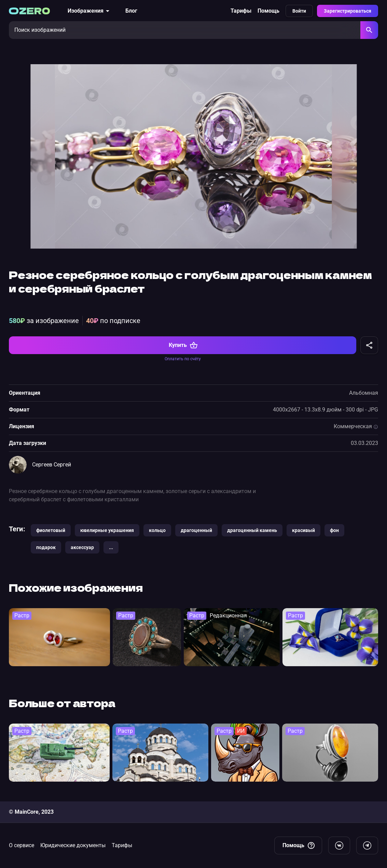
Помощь (268, 11)
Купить (183, 349)
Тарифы (241, 11)
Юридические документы (73, 845)
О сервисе (22, 845)
